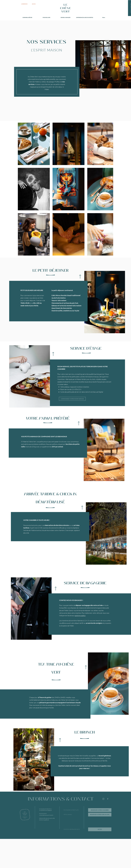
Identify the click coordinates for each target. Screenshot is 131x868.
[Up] (80, 277)
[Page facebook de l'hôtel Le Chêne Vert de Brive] (108, 799)
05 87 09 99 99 (43, 814)
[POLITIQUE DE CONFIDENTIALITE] (71, 810)
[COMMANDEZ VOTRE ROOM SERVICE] (72, 399)
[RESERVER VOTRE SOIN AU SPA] (100, 815)
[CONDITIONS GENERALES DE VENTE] (72, 829)
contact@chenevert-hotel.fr (46, 815)
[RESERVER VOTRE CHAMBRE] (100, 810)
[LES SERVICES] (24, 4)
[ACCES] (100, 829)
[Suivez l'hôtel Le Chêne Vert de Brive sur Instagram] (103, 799)
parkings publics (80, 616)
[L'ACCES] (34, 4)
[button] (105, 302)
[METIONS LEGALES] (70, 815)
